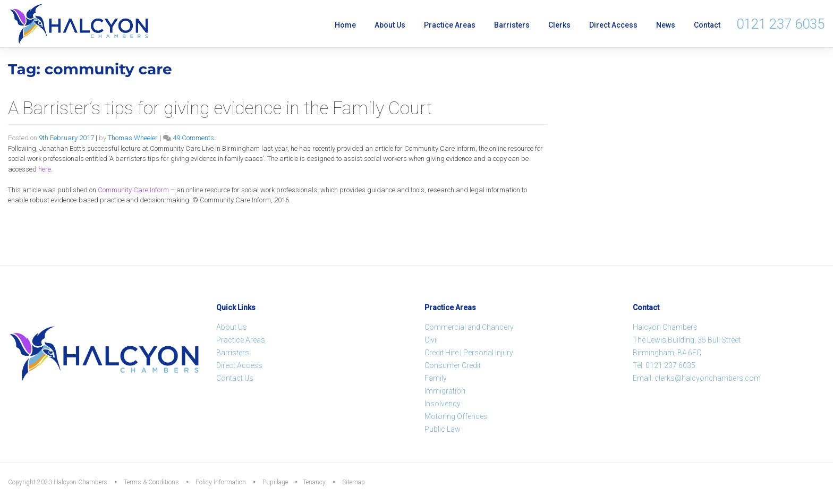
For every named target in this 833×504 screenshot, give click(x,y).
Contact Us (235, 378)
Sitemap (354, 482)
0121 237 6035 (780, 24)
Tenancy (314, 482)
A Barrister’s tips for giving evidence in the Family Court (220, 108)
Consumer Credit (453, 365)
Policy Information (221, 482)
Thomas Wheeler (133, 138)
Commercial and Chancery (469, 327)
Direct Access (613, 25)
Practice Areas (450, 25)
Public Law (443, 429)
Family (436, 378)
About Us (390, 25)
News (666, 25)
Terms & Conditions (151, 482)
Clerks (559, 25)
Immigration (445, 391)
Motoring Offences (456, 416)
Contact (707, 25)
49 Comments (193, 138)
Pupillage (275, 482)
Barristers (512, 25)
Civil (431, 340)
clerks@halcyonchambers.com (708, 378)
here (45, 169)
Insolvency (443, 404)
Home (345, 25)
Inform (133, 190)
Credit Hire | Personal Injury (469, 353)
